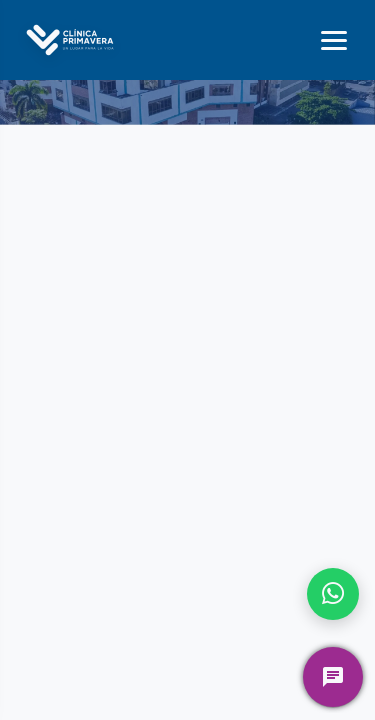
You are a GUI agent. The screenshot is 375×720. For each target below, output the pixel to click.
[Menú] (334, 40)
